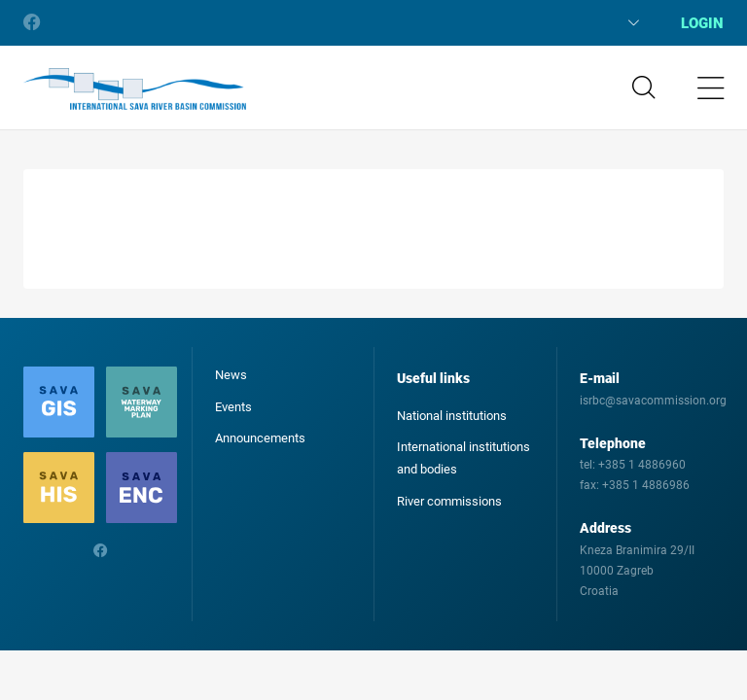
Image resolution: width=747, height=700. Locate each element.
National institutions (452, 416)
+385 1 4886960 (642, 465)
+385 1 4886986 (646, 485)
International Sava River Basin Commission (135, 89)
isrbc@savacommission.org (653, 401)
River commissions (449, 501)
